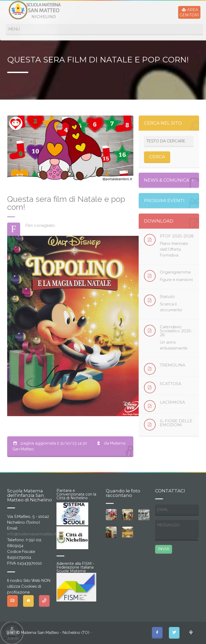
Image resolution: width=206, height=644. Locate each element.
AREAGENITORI (189, 12)
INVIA (164, 549)
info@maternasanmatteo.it (32, 534)
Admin (13, 638)
